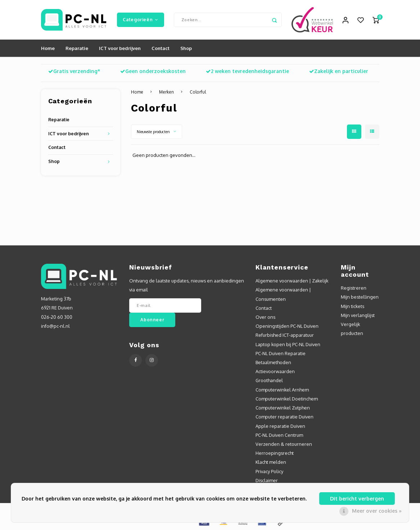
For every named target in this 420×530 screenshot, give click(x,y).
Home (48, 48)
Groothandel (269, 380)
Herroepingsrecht (275, 453)
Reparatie (77, 48)
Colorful (198, 92)
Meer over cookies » (377, 511)
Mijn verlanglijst (358, 315)
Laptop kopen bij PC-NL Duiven (288, 344)
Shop (186, 48)
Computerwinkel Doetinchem (287, 399)
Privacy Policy (269, 471)
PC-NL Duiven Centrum (279, 435)
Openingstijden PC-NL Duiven (287, 326)
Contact (161, 48)
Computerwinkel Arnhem (282, 390)
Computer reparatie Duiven (284, 417)
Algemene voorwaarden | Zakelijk (292, 281)
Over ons (265, 317)
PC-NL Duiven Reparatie (281, 353)
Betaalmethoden (273, 362)
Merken (166, 92)
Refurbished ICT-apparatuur (285, 335)
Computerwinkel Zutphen (283, 408)
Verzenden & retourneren (284, 444)
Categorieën (140, 19)
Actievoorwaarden (275, 371)
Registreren (354, 288)
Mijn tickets (353, 306)
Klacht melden (271, 462)
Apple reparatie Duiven (280, 426)
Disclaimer (267, 480)
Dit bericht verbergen (357, 499)
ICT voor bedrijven (120, 48)
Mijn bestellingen (360, 297)
